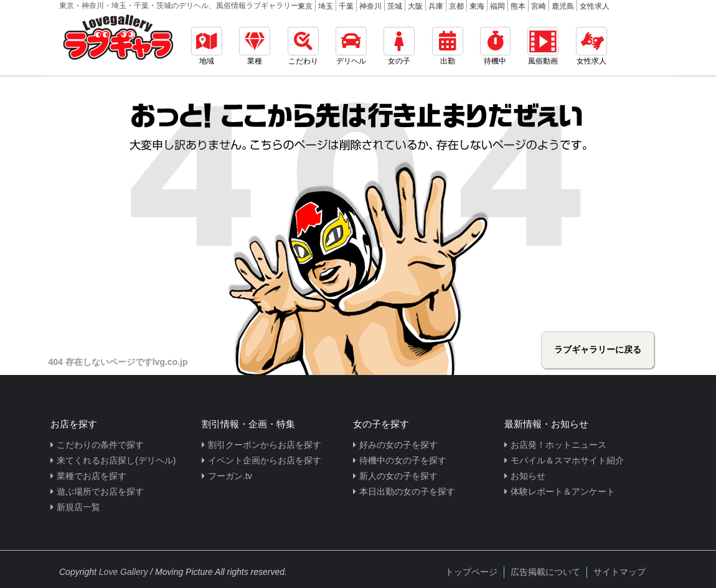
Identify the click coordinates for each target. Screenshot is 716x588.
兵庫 (436, 6)
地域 (207, 46)
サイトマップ (619, 572)
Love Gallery (124, 572)
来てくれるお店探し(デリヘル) (116, 460)
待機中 (495, 46)
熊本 (518, 6)
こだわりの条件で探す (100, 445)
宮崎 (539, 6)
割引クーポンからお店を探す (265, 445)
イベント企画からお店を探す (265, 460)
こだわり (303, 46)
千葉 (346, 6)
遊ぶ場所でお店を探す (100, 491)
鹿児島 (563, 6)
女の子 (399, 46)
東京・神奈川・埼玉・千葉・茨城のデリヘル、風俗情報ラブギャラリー (179, 6)
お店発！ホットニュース (558, 445)
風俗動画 (543, 46)
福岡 (497, 6)
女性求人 (595, 6)
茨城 (395, 6)
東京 (305, 6)
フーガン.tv (230, 476)
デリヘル (351, 46)
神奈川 (370, 6)
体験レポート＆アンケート (563, 491)
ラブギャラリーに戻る (598, 349)
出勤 (448, 46)
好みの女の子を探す (398, 445)
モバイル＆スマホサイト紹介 (567, 460)
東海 (477, 6)
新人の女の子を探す (398, 476)
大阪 (415, 6)
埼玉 (326, 6)
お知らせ (528, 476)
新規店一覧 (78, 507)
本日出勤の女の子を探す (407, 491)
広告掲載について (545, 572)
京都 (456, 6)
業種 (255, 46)
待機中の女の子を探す (403, 460)
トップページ (471, 572)
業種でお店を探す (92, 476)
